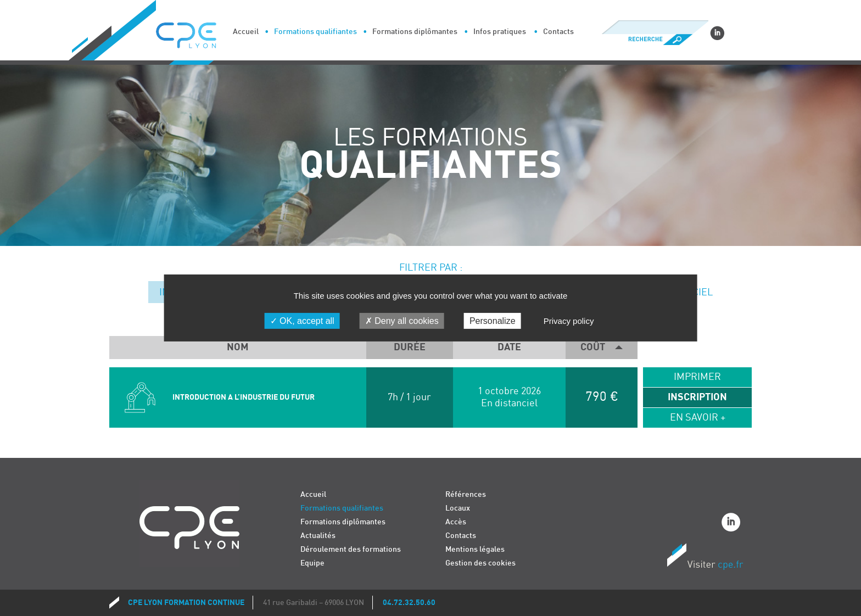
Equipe (312, 563)
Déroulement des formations (351, 549)
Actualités (318, 536)
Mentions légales (475, 549)
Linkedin (717, 33)
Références (466, 494)
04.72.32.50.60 (409, 603)
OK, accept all (302, 321)
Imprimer (697, 377)
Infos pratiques (500, 32)
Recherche (655, 40)
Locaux (458, 508)
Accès (456, 522)
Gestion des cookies (480, 563)
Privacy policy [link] (569, 321)
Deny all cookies (402, 321)
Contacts (558, 32)
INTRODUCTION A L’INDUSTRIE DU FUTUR (244, 397)
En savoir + (698, 418)
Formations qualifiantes (315, 32)
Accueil (246, 32)
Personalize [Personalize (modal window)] (493, 321)
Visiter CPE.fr (705, 558)
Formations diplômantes (415, 32)
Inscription (697, 397)
